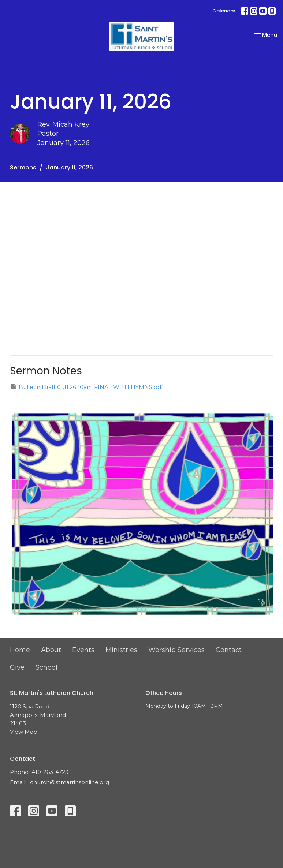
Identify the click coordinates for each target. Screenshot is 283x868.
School (46, 667)
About (51, 650)
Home (20, 650)
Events (83, 650)
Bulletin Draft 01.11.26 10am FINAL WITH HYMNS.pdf (86, 387)
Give (17, 667)
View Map (24, 732)
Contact (229, 650)
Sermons (23, 167)
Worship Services (176, 650)
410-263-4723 (50, 772)
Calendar (224, 11)
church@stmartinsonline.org (70, 782)
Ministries (121, 650)
